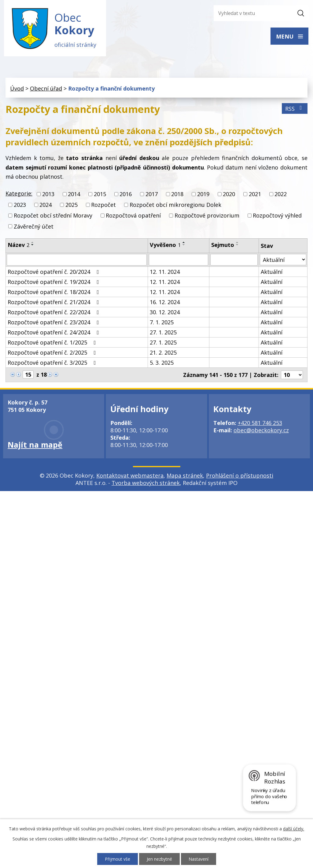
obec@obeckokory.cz (261, 431)
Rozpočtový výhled (277, 216)
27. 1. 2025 (163, 333)
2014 (74, 195)
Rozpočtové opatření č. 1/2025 (53, 343)
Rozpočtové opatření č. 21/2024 (55, 303)
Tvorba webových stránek (146, 484)
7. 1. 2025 (162, 323)
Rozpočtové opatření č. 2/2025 (53, 353)
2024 (46, 206)
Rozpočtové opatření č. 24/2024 (55, 333)
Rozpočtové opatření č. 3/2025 (53, 363)
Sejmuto (223, 245)
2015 (100, 195)
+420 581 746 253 (260, 424)
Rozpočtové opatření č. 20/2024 (55, 273)
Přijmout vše (118, 859)
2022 (281, 195)
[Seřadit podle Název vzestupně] (33, 243)
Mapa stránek (185, 476)
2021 (255, 195)
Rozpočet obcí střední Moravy (53, 216)
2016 (126, 195)
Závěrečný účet (34, 227)
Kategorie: (19, 194)
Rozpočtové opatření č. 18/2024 (55, 293)
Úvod (17, 89)
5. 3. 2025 (162, 363)
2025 (72, 206)
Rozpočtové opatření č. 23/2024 (55, 323)
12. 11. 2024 (165, 273)
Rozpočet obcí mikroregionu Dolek (175, 206)
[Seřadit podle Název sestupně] (33, 245)
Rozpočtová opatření (133, 216)
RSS (295, 109)
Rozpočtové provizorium (207, 216)
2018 (177, 195)
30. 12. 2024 (165, 313)
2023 (20, 206)
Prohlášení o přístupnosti (240, 476)
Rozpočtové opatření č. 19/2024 (55, 283)
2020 (229, 195)
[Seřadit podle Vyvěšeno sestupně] (184, 245)
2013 (48, 195)
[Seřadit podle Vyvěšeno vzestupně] (184, 243)
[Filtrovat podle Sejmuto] (234, 261)
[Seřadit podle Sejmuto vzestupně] (238, 243)
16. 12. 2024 (165, 303)
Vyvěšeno (165, 245)
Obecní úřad (46, 89)
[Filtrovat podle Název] (77, 261)
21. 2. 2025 (163, 353)
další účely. (294, 829)
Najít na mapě (35, 445)
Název (18, 245)
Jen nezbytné (159, 859)
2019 (203, 195)
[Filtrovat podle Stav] (283, 261)
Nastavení (199, 859)
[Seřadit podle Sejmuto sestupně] (238, 245)
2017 (152, 195)
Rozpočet (103, 206)
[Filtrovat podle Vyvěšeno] (179, 261)
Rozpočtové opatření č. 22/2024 (55, 313)
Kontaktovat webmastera (130, 476)
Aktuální (272, 273)
